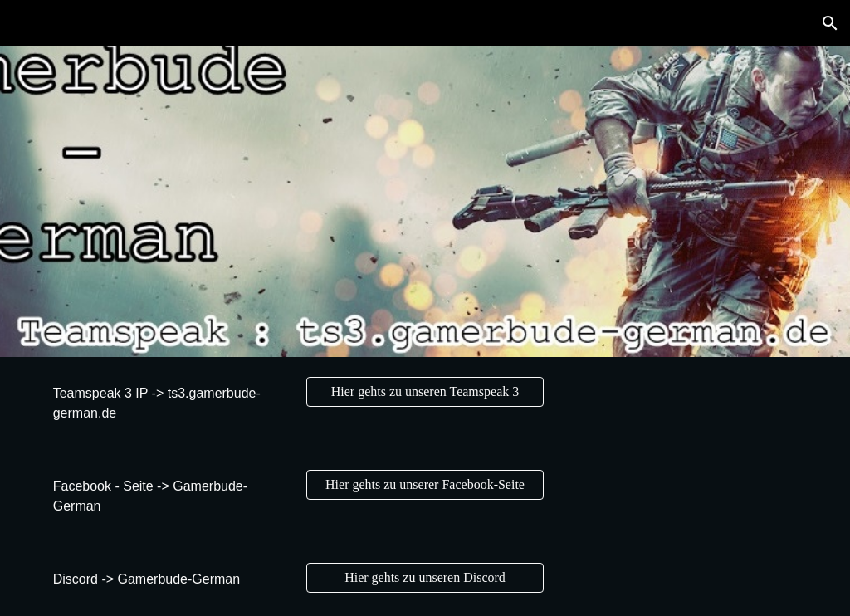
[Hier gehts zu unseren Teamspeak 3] (425, 392)
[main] (169, 403)
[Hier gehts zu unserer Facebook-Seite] (425, 485)
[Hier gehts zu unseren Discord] (425, 578)
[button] (830, 23)
